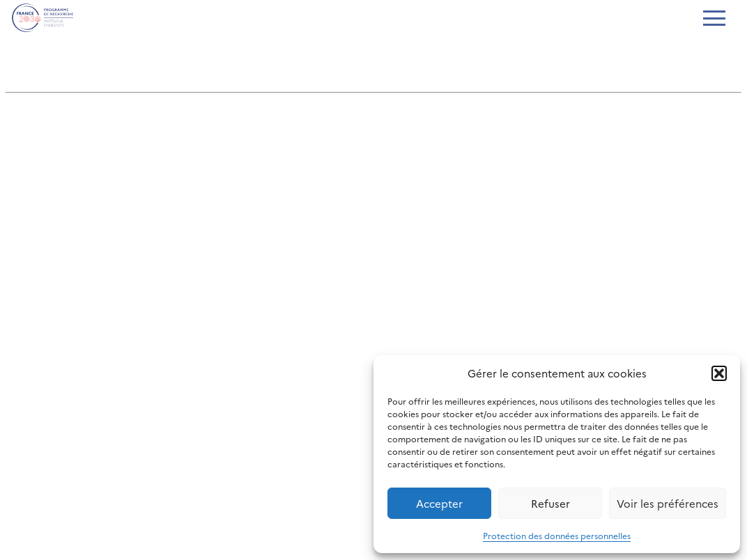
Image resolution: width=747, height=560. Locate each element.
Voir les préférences (668, 503)
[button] (719, 373)
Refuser (550, 503)
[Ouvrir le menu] (714, 20)
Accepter (439, 503)
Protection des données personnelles (557, 535)
